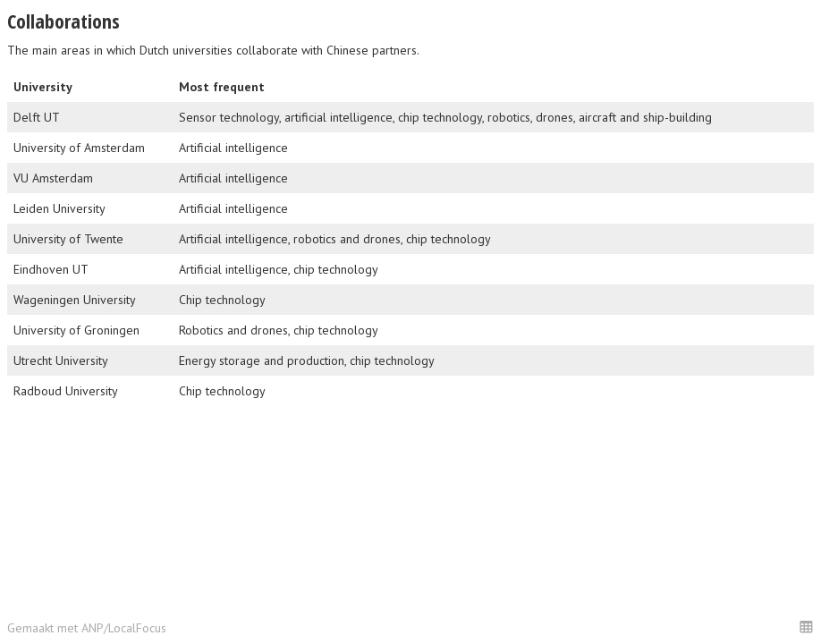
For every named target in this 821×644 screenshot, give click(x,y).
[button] (806, 627)
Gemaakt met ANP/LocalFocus (87, 628)
